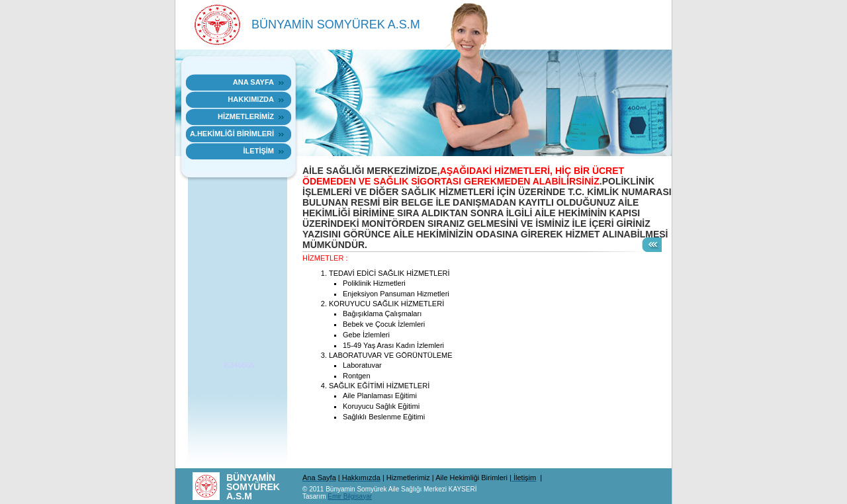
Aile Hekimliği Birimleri (472, 478)
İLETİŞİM (259, 151)
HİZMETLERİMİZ (246, 116)
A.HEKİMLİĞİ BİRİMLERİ (232, 134)
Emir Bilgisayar (350, 496)
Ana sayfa (253, 82)
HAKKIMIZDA (251, 99)
